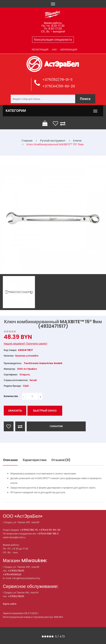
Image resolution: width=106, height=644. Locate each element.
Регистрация (40, 50)
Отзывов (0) (61, 460)
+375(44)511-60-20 (59, 86)
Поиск (85, 99)
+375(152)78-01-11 (57, 80)
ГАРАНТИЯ (56, 426)
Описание (10, 460)
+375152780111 (16, 571)
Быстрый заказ (45, 411)
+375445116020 (12, 574)
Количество (11, 396)
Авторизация (69, 50)
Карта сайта (10, 604)
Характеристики (34, 460)
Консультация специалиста (53, 40)
